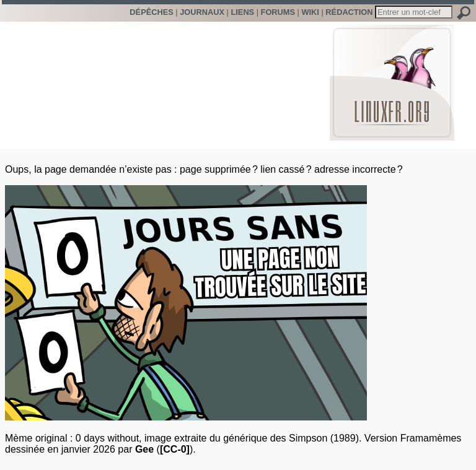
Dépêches (151, 12)
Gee (144, 449)
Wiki (310, 12)
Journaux (202, 12)
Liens (242, 12)
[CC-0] (175, 449)
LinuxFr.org (392, 76)
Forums (278, 12)
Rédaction (349, 12)
